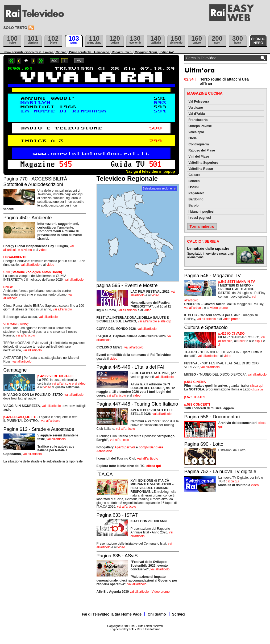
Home (26, 61)
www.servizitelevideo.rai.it (23, 52)
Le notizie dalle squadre (208, 249)
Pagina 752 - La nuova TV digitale (220, 472)
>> (41, 61)
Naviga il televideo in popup (150, 171)
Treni (129, 52)
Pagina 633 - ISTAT (117, 515)
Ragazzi (117, 52)
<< (11, 61)
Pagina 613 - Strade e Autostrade (39, 429)
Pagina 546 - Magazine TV (213, 276)
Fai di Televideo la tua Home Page (112, 614)
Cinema (61, 52)
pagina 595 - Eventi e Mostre (127, 285)
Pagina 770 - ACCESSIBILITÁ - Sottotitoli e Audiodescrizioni (37, 182)
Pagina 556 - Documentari (212, 417)
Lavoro (48, 52)
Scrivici (179, 614)
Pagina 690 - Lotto (204, 444)
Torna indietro (202, 226)
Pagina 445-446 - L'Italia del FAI (131, 367)
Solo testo (15, 28)
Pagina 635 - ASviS (117, 556)
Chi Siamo (157, 614)
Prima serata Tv (80, 52)
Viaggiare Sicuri (146, 52)
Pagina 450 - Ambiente (28, 218)
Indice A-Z (167, 52)
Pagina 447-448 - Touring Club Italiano (137, 404)
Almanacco (101, 52)
